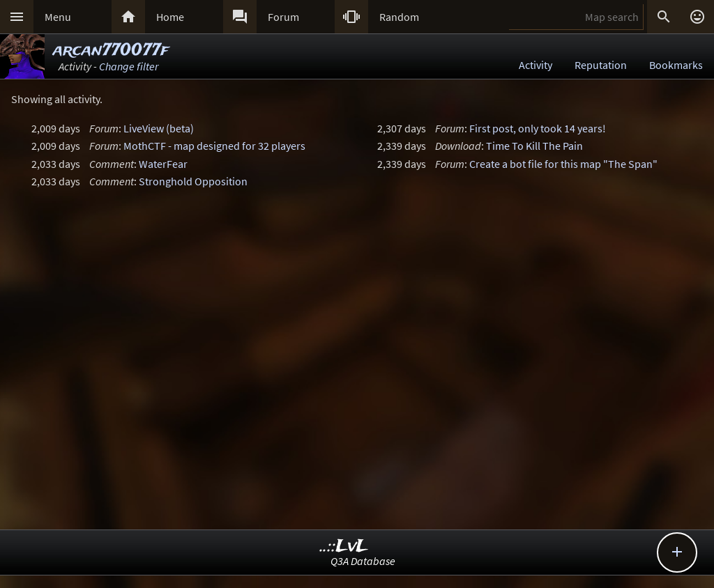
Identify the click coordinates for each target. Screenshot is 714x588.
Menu (58, 17)
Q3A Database (363, 561)
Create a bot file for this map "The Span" (563, 164)
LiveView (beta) (159, 128)
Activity (535, 65)
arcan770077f (111, 51)
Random (399, 17)
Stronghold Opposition (193, 181)
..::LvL (344, 547)
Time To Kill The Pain (534, 146)
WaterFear (163, 164)
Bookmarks (676, 65)
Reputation (601, 65)
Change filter (129, 66)
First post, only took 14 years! (538, 128)
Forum (283, 17)
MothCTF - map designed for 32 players (214, 146)
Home (170, 17)
